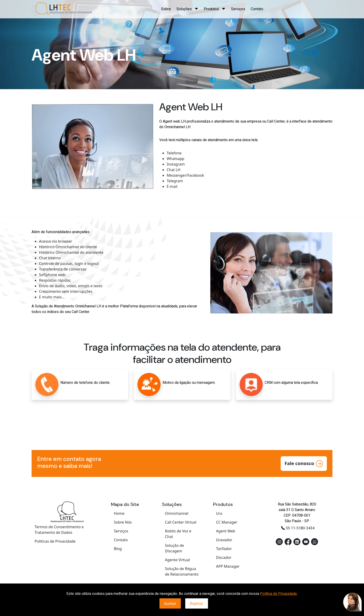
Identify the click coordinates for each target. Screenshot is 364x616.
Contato (257, 9)
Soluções (187, 9)
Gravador (224, 540)
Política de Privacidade (278, 594)
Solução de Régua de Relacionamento (182, 571)
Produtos (215, 9)
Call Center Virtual (181, 522)
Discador (224, 557)
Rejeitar (197, 603)
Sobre (166, 9)
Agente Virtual (177, 560)
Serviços (238, 9)
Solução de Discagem (175, 548)
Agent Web (226, 531)
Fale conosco (304, 464)
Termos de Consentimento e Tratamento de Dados (59, 530)
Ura (219, 513)
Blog (118, 549)
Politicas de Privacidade (55, 541)
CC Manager (227, 522)
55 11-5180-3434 (298, 528)
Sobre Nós (123, 522)
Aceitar (170, 603)
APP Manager (228, 566)
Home (119, 513)
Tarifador (224, 549)
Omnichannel (177, 513)
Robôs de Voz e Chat (178, 534)
